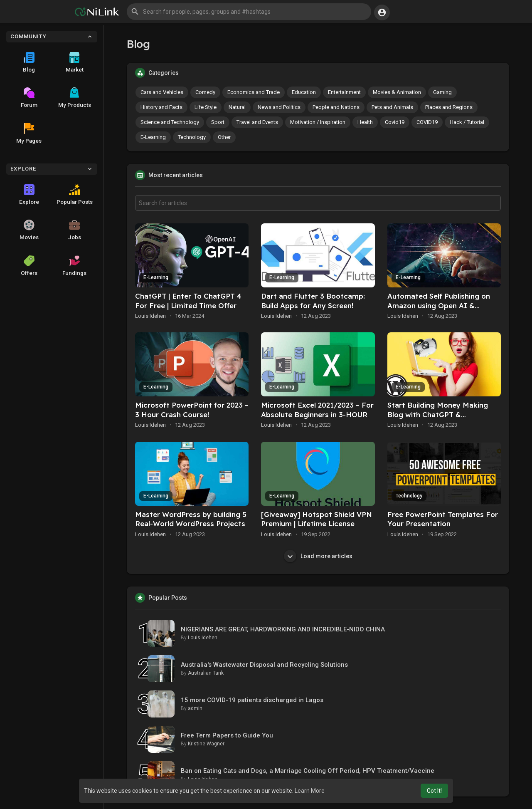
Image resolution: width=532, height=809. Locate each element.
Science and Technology (170, 122)
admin (195, 708)
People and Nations (336, 107)
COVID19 (427, 122)
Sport (218, 122)
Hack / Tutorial (467, 122)
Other (224, 137)
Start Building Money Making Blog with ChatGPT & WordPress (438, 414)
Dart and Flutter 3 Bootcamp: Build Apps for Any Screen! (313, 301)
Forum (29, 98)
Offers (29, 266)
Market (75, 62)
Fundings (74, 266)
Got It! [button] (434, 791)
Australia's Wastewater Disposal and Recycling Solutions (264, 665)
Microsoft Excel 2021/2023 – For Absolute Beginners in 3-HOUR (317, 410)
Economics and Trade (254, 92)
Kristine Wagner (206, 744)
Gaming (442, 92)
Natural (237, 107)
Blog (29, 62)
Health (365, 122)
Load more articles (318, 556)
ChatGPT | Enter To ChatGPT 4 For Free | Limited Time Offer (188, 301)
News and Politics (279, 107)
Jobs (75, 230)
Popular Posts (75, 195)
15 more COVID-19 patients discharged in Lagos (252, 700)
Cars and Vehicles (162, 92)
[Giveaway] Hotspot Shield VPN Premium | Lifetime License (316, 519)
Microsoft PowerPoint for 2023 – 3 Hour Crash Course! (192, 410)
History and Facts (161, 107)
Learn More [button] (310, 791)
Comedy (205, 92)
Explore (29, 195)
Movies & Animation (397, 92)
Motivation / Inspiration (318, 122)
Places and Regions (449, 107)
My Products (75, 98)
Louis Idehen (150, 316)
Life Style (206, 107)
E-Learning (153, 137)
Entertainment (344, 92)
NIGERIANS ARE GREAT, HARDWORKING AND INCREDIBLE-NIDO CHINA (283, 629)
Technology (192, 137)
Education (304, 92)
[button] (249, 12)
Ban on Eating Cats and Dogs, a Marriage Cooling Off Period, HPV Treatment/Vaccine (308, 771)
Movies (29, 230)
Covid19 (395, 122)
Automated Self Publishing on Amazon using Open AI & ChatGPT (439, 306)
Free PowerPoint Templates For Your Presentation (443, 519)
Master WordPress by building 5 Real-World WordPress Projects (191, 519)
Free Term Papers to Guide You (227, 735)
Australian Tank (206, 673)
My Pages (29, 134)
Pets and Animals (392, 107)
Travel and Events (257, 122)
